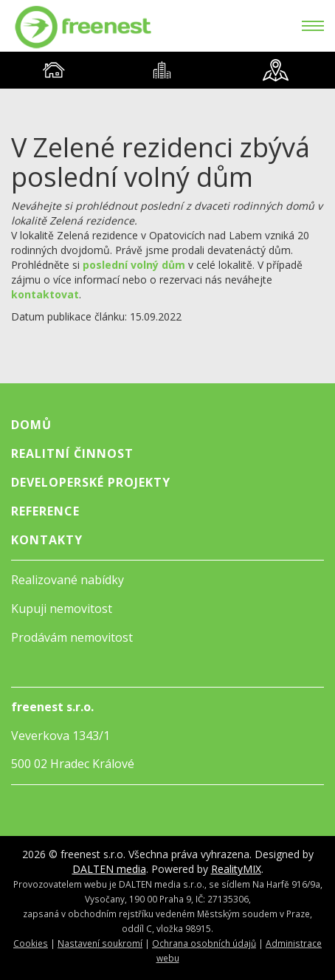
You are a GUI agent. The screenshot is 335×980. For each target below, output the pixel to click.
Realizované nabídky (68, 580)
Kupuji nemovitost (62, 609)
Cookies (31, 943)
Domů (31, 425)
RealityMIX (236, 869)
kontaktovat (45, 294)
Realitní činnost (72, 453)
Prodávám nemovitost (72, 637)
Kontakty (47, 540)
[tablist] (167, 70)
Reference (45, 511)
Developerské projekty (91, 482)
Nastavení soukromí (100, 943)
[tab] (54, 70)
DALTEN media (109, 869)
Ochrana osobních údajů (204, 943)
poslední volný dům (134, 265)
